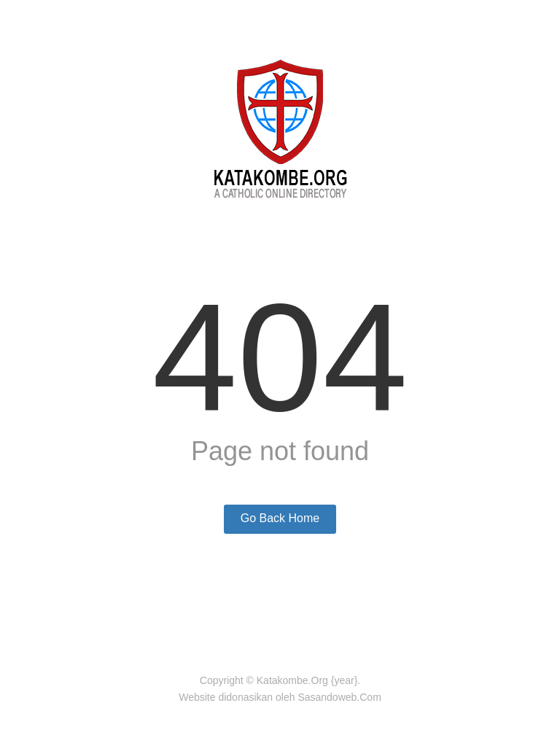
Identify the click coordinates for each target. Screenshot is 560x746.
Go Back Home (280, 518)
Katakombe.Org (292, 680)
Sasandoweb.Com (339, 697)
